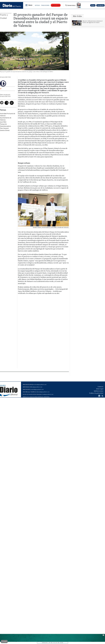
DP (1, 89)
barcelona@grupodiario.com (39, 385)
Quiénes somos (99, 391)
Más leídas (77, 16)
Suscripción (100, 5)
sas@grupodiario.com (48, 394)
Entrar (93, 5)
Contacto (100, 387)
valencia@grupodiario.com (43, 392)
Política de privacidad (96, 393)
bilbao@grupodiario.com (36, 387)
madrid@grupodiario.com (37, 389)
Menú (30, 5)
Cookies (4, 642)
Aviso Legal (100, 389)
